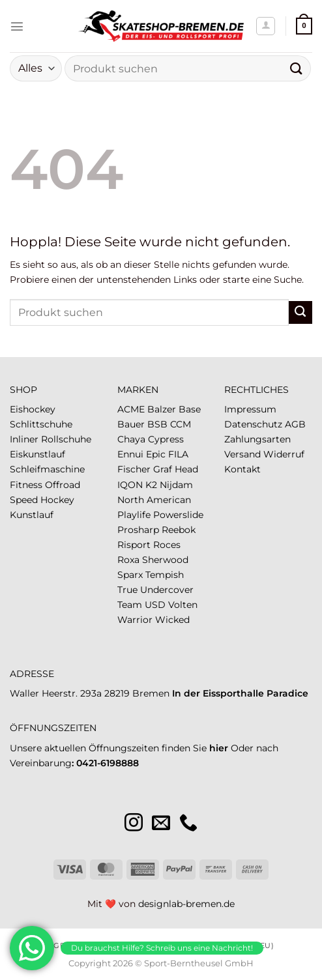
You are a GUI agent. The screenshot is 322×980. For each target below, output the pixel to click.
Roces (167, 545)
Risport (134, 545)
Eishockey (33, 409)
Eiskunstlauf (37, 454)
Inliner (24, 439)
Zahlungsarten (257, 439)
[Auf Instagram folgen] (134, 824)
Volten (183, 605)
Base (190, 409)
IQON (130, 485)
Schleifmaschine (47, 469)
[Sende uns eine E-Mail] (161, 824)
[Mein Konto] (266, 26)
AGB (295, 424)
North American (154, 500)
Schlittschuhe (41, 424)
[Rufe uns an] (188, 824)
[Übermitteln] (297, 68)
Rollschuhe (66, 439)
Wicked (172, 620)
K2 (151, 485)
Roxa (128, 560)
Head (186, 469)
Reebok (179, 530)
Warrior (135, 620)
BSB (157, 424)
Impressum (250, 409)
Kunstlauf (32, 515)
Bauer (131, 424)
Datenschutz (253, 424)
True (127, 590)
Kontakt (242, 469)
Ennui (130, 454)
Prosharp (138, 530)
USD (155, 605)
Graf (163, 469)
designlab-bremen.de (186, 904)
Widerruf (284, 454)
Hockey (57, 500)
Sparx (130, 575)
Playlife (134, 515)
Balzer (162, 409)
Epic (156, 454)
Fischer (134, 469)
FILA (178, 454)
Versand (242, 454)
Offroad (63, 485)
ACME (131, 409)
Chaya (131, 439)
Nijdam (176, 485)
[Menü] (17, 26)
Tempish (165, 575)
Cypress (166, 439)
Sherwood (165, 560)
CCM (181, 424)
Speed (24, 500)
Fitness (26, 485)
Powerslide (178, 515)
